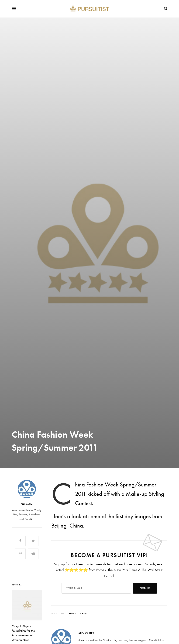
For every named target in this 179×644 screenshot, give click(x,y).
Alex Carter (27, 504)
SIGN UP (145, 588)
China (84, 614)
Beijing (73, 614)
